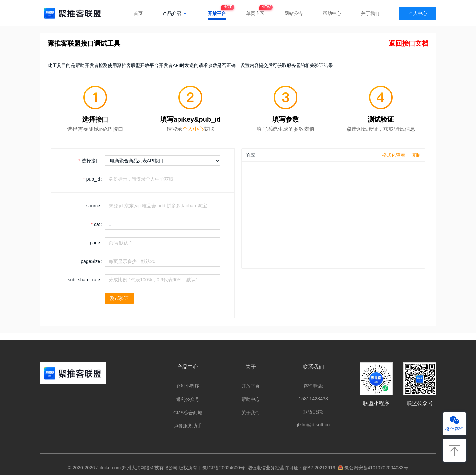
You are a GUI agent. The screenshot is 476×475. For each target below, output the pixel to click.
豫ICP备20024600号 (222, 468)
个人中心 (418, 13)
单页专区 (255, 11)
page (95, 243)
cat (97, 224)
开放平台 (217, 11)
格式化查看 (394, 155)
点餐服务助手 (188, 426)
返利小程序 (188, 386)
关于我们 (370, 13)
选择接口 (91, 161)
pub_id (93, 179)
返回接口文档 (409, 43)
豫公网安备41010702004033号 (373, 468)
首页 (138, 13)
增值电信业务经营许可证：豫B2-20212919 (290, 468)
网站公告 (294, 13)
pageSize (90, 261)
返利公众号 (188, 399)
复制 (416, 155)
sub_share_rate (84, 280)
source (93, 206)
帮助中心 (332, 13)
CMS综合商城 (188, 413)
